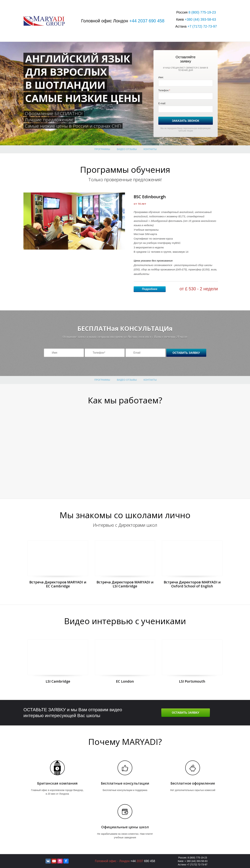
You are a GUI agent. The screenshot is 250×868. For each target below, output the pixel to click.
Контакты (150, 149)
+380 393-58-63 (200, 19)
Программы (102, 149)
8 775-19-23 (202, 12)
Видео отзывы (127, 149)
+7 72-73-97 (202, 26)
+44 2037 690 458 (147, 21)
